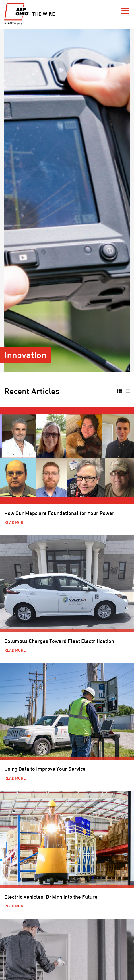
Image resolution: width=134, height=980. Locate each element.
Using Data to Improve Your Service (45, 769)
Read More (15, 522)
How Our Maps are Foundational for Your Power (59, 513)
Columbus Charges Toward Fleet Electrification (59, 641)
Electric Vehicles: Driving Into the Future (51, 897)
